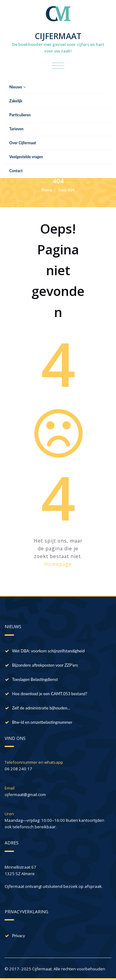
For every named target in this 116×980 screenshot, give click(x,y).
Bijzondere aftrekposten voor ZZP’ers (45, 665)
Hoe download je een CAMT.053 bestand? (50, 694)
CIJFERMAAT (58, 36)
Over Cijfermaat (23, 143)
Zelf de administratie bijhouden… (41, 708)
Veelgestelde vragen (26, 157)
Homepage (58, 564)
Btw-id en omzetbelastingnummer (42, 722)
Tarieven (16, 129)
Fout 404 (66, 190)
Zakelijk (16, 101)
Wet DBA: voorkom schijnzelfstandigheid (48, 651)
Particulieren (20, 115)
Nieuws (18, 87)
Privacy (19, 936)
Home (47, 190)
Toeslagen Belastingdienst (35, 679)
